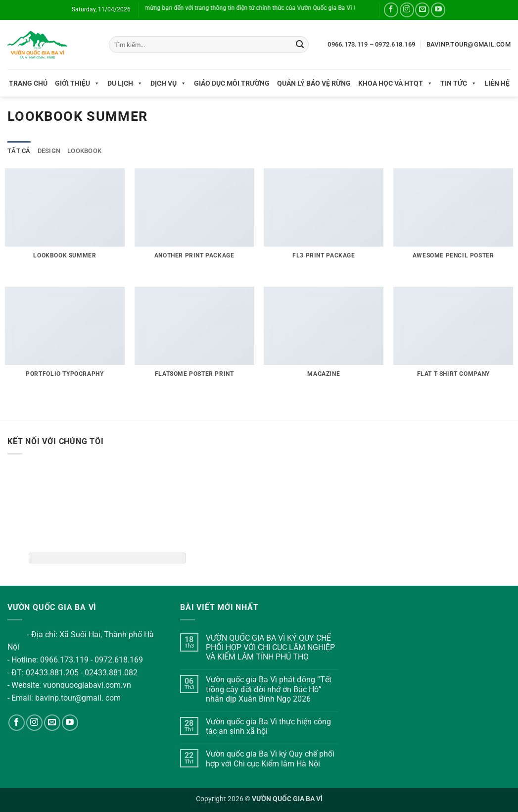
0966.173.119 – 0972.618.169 (371, 44)
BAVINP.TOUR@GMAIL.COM (469, 44)
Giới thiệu (77, 83)
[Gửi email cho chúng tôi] (422, 10)
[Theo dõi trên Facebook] (391, 10)
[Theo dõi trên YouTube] (438, 10)
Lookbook (84, 151)
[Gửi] (300, 45)
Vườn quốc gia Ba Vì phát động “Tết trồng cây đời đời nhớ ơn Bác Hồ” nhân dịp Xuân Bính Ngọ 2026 (269, 689)
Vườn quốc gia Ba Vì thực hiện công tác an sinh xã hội (268, 726)
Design (49, 151)
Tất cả (19, 151)
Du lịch (125, 83)
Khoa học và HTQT (396, 83)
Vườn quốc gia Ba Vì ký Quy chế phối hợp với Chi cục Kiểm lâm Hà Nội (270, 759)
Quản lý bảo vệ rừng (314, 83)
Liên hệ (497, 83)
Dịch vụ (168, 83)
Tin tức (459, 83)
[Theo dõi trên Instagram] (407, 10)
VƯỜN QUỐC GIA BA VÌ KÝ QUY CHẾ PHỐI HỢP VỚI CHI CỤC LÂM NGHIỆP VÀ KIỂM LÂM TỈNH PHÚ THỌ (270, 647)
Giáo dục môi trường (232, 83)
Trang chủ (28, 83)
